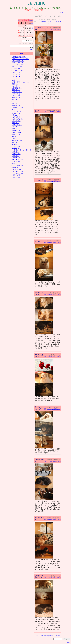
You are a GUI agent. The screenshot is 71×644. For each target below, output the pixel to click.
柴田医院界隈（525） (19, 57)
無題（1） (16, 138)
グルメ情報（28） (18, 61)
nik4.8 (68, 642)
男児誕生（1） (17, 88)
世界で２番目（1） (19, 175)
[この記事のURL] (56, 29)
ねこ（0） (16, 156)
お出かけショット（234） (21, 59)
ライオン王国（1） (19, 133)
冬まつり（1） (17, 92)
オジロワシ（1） (18, 160)
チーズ (49, 29)
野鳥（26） (16, 84)
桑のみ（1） (16, 105)
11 (49, 22)
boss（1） (16, 109)
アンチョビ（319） (19, 70)
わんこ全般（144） (19, 63)
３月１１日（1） (18, 166)
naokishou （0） (17, 140)
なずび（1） (16, 113)
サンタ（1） (16, 121)
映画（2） (16, 80)
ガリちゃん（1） (18, 171)
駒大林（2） (16, 98)
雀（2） (15, 115)
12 (51, 22)
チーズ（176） (17, 78)
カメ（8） (16, 86)
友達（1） (16, 123)
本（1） (15, 142)
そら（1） (16, 152)
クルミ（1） (16, 146)
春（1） (15, 127)
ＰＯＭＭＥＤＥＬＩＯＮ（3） (22, 150)
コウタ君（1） (17, 117)
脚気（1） (16, 129)
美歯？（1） (16, 134)
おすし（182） (17, 72)
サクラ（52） (17, 74)
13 (53, 22)
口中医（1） (16, 131)
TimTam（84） (17, 177)
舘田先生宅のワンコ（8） (21, 82)
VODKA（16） (17, 169)
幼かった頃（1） (18, 119)
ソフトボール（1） (19, 111)
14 (54, 22)
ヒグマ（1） (16, 158)
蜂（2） (15, 100)
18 (47, 23)
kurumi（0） (16, 144)
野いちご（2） (17, 103)
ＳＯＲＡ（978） (18, 65)
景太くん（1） (17, 125)
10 (47, 22)
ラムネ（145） (17, 76)
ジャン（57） (17, 162)
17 (60, 22)
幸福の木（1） (17, 167)
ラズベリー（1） (18, 107)
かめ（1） (16, 164)
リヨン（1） (16, 154)
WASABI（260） (18, 67)
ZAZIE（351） (17, 148)
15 (56, 22)
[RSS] (32, 50)
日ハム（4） (16, 96)
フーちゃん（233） (19, 173)
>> (48, 23)
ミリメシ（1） (17, 102)
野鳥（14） (16, 90)
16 (58, 22)
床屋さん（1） (17, 94)
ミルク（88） (17, 69)
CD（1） (15, 136)
